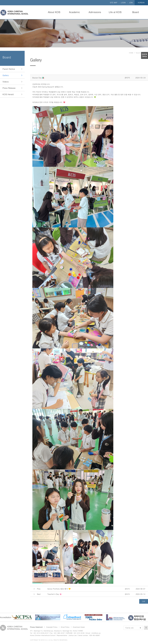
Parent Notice (9, 69)
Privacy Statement (36, 627)
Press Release (9, 88)
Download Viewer (79, 627)
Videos (6, 82)
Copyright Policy (52, 627)
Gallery (6, 75)
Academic (74, 12)
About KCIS (54, 12)
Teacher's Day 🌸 (55, 594)
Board (136, 12)
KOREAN (141, 3)
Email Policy (65, 627)
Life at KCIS (115, 12)
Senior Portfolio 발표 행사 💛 (59, 589)
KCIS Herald (8, 94)
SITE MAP (114, 3)
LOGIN (123, 3)
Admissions (95, 12)
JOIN (131, 3)
